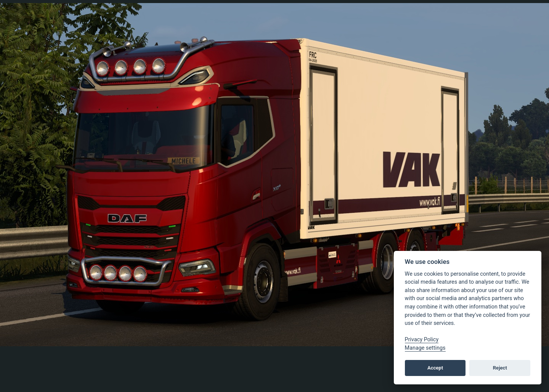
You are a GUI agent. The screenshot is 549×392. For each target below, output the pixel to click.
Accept (435, 368)
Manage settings (425, 348)
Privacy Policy (422, 340)
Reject (500, 368)
